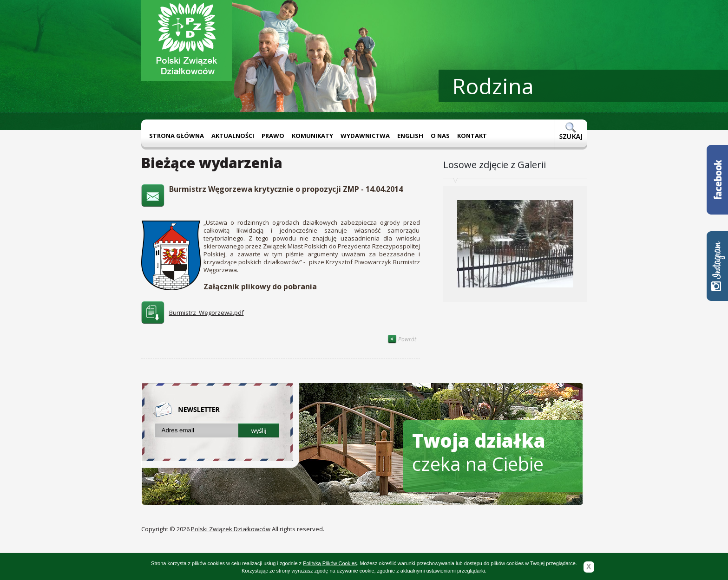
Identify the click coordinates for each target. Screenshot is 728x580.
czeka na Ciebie (479, 452)
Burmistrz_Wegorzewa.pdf (207, 313)
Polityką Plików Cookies (330, 563)
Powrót (402, 339)
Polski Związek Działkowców (231, 529)
